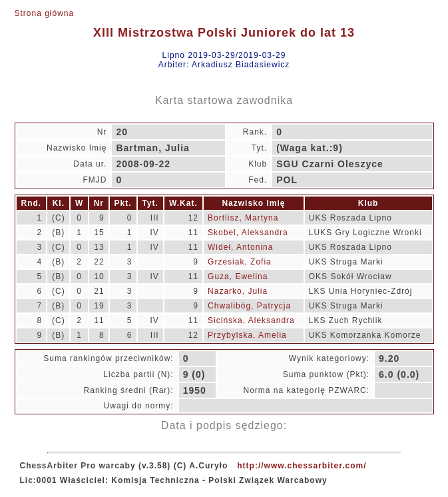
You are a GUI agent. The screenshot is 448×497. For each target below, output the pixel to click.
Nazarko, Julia (238, 291)
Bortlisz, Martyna (243, 218)
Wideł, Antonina (240, 247)
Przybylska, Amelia (247, 335)
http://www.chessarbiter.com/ (302, 466)
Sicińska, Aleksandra (251, 320)
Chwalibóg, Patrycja (249, 306)
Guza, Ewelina (238, 276)
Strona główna (45, 13)
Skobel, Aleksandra (248, 233)
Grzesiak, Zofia (240, 262)
